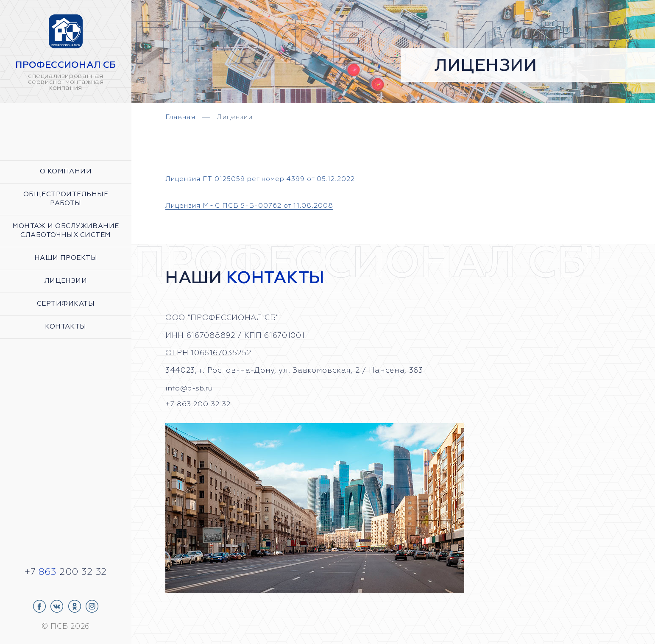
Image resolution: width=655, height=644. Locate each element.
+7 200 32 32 (66, 572)
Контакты (66, 327)
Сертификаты (66, 304)
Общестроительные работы (66, 199)
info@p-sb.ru (191, 388)
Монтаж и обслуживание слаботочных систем (66, 231)
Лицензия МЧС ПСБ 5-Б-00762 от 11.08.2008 (260, 206)
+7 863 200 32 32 (199, 404)
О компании (66, 172)
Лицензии (66, 281)
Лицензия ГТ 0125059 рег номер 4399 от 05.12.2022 (275, 179)
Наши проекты (66, 258)
